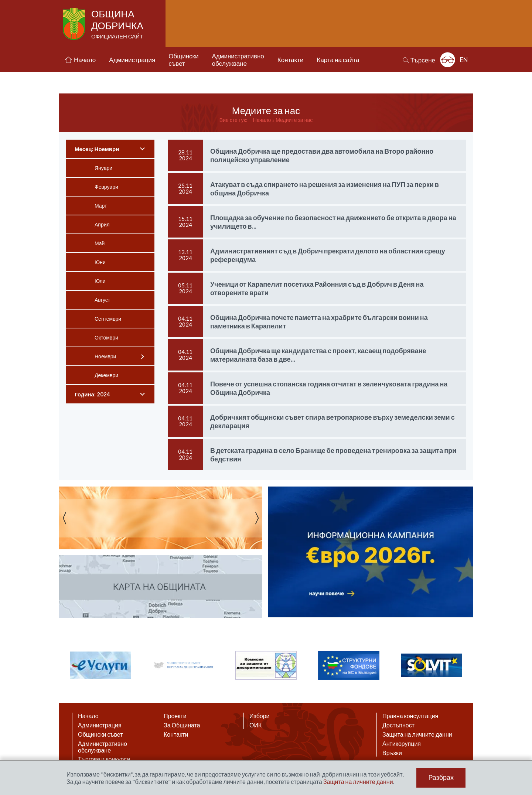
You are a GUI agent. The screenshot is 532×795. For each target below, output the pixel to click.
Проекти (175, 716)
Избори (260, 716)
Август (102, 300)
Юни (100, 262)
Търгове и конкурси (104, 759)
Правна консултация (410, 716)
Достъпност (398, 725)
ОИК (255, 725)
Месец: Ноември (97, 149)
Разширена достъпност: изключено (448, 60)
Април (102, 224)
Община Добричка (118, 24)
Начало (262, 120)
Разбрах (441, 778)
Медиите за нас (294, 120)
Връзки (392, 753)
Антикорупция (402, 744)
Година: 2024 (92, 394)
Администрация (100, 725)
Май (100, 243)
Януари (103, 168)
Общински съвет (100, 734)
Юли (100, 281)
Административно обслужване (103, 747)
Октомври (106, 337)
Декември (106, 375)
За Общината (182, 725)
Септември (108, 319)
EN (464, 60)
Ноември (105, 356)
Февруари (106, 187)
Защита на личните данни (417, 734)
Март (101, 206)
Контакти (176, 734)
